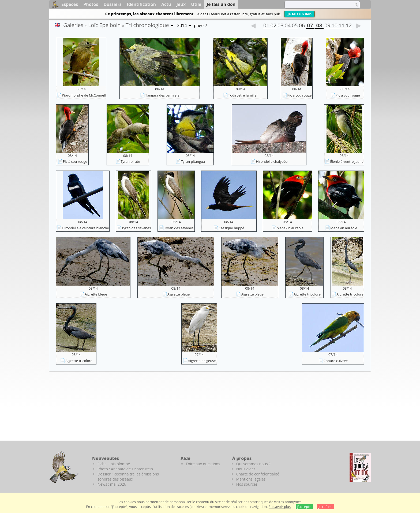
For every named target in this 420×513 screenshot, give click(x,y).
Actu (166, 4)
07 (310, 26)
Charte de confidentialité (258, 474)
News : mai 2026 (112, 484)
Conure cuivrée (336, 361)
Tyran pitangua (193, 161)
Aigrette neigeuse (202, 361)
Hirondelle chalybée (272, 161)
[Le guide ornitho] (360, 467)
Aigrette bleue (96, 294)
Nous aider (246, 469)
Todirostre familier (243, 95)
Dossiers (112, 4)
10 (335, 26)
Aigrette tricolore (307, 294)
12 (349, 26)
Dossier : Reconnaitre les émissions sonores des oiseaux (128, 477)
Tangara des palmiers (162, 95)
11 (342, 26)
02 (273, 26)
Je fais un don (299, 14)
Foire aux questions (203, 464)
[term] (316, 5)
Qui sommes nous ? (253, 464)
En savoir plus (280, 507)
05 (295, 26)
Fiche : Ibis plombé (114, 464)
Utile (196, 4)
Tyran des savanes (136, 228)
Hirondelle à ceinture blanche (85, 228)
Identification (141, 4)
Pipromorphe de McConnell (84, 95)
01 (266, 26)
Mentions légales (251, 479)
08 (319, 26)
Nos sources (247, 484)
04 (288, 26)
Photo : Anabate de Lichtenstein (125, 469)
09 (327, 26)
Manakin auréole (290, 228)
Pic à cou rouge (300, 95)
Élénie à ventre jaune (347, 161)
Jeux (181, 4)
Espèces (70, 4)
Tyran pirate (130, 161)
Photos (91, 4)
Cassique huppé (231, 228)
